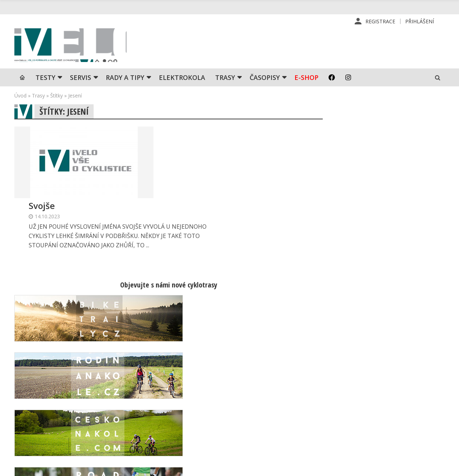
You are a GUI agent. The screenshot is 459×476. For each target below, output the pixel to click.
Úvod (20, 99)
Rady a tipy (125, 81)
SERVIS (81, 81)
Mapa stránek (374, 405)
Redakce (265, 382)
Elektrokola (182, 81)
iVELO (75, 47)
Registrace (380, 21)
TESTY (45, 81)
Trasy (225, 81)
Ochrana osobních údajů (284, 439)
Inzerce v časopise (278, 405)
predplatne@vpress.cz (194, 422)
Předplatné (268, 394)
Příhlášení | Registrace (385, 382)
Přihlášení (420, 21)
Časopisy (265, 81)
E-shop (306, 81)
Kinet (438, 467)
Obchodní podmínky (279, 428)
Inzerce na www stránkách (287, 416)
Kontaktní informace (381, 394)
